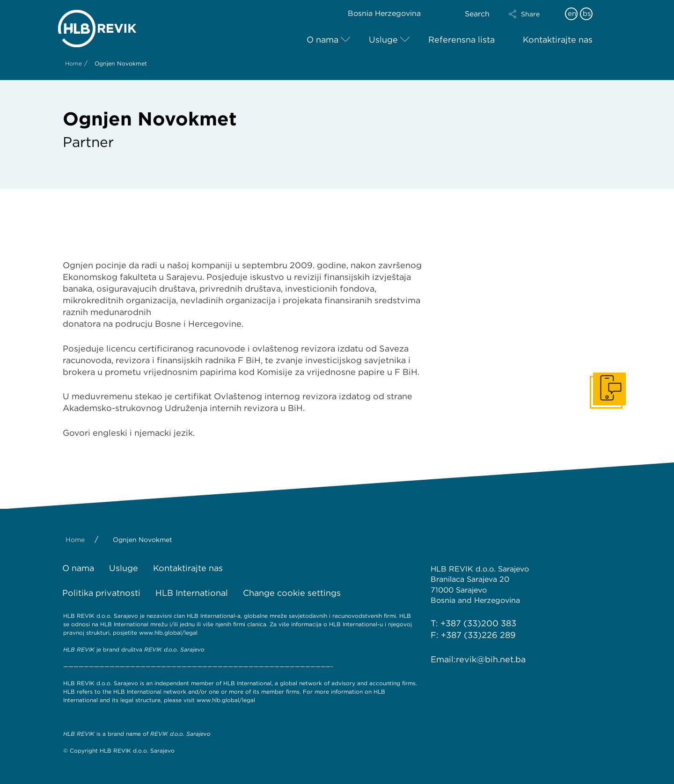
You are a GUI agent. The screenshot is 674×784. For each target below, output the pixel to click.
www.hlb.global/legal (168, 633)
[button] (532, 14)
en (572, 14)
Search (477, 14)
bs (587, 14)
